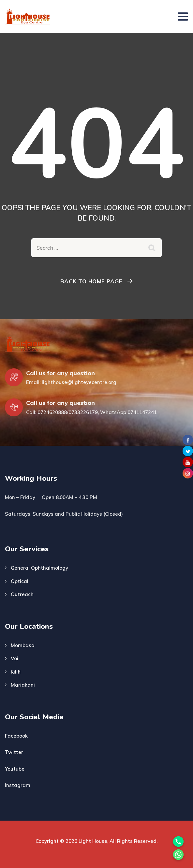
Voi (15, 658)
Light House (93, 841)
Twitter (14, 752)
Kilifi (16, 672)
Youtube (15, 769)
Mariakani (23, 685)
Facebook (16, 736)
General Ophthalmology (39, 568)
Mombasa (23, 645)
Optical (20, 581)
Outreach (22, 594)
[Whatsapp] (178, 855)
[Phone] (178, 842)
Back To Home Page (91, 281)
